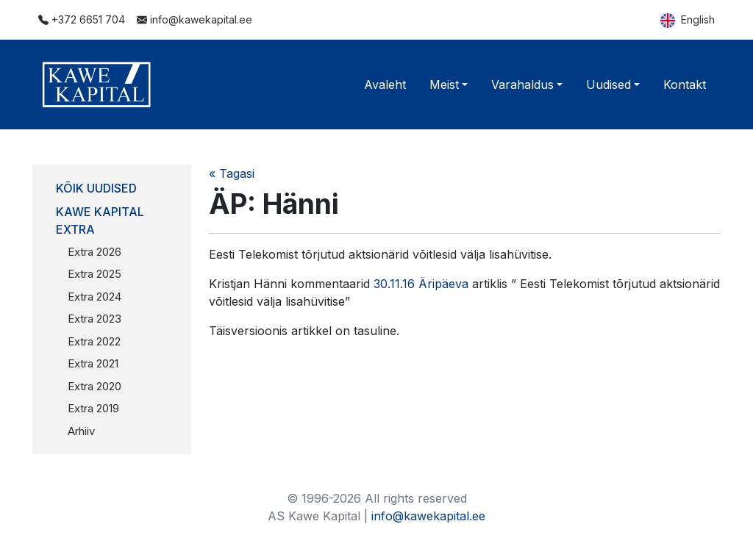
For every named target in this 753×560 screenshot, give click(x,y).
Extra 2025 (94, 274)
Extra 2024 (94, 297)
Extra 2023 (94, 319)
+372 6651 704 (82, 19)
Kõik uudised (96, 188)
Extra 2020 (94, 386)
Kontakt (685, 85)
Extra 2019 (93, 408)
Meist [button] (444, 85)
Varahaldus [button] (522, 85)
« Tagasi (232, 173)
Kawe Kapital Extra (100, 220)
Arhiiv (81, 431)
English (688, 21)
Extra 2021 (93, 363)
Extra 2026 (94, 252)
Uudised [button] (609, 85)
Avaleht (385, 85)
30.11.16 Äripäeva (421, 284)
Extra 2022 (94, 341)
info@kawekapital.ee (195, 19)
